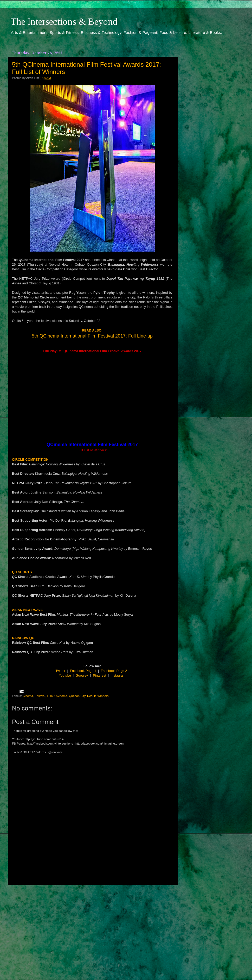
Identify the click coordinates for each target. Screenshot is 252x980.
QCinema (61, 696)
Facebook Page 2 (114, 671)
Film (50, 696)
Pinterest (99, 675)
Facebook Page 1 (83, 671)
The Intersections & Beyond (64, 22)
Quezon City (77, 696)
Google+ (82, 675)
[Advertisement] (92, 928)
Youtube (65, 675)
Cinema (28, 696)
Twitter (61, 671)
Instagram (118, 675)
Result (91, 696)
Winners (103, 696)
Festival (40, 696)
